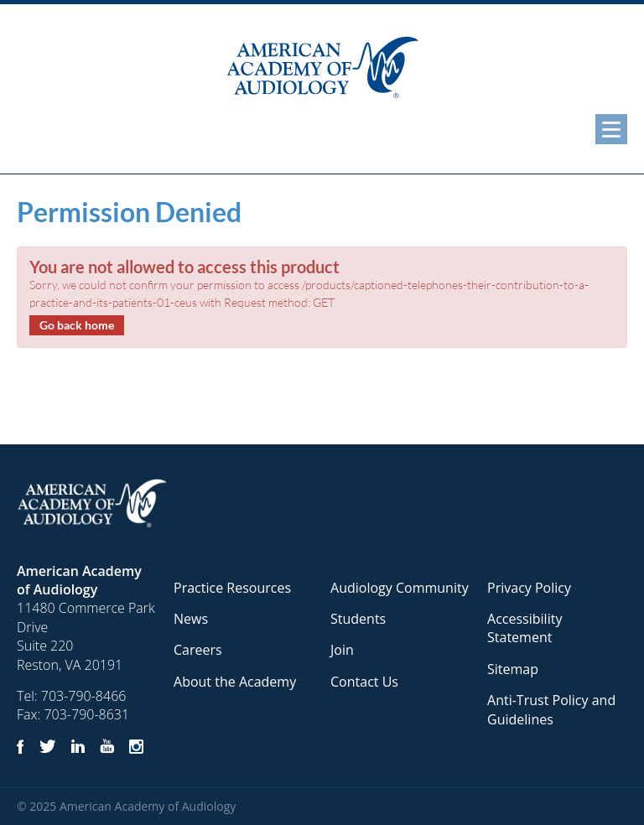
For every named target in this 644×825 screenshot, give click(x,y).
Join (342, 650)
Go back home (77, 325)
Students (358, 619)
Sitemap (513, 669)
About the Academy (235, 682)
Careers (198, 650)
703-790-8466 (84, 696)
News (191, 619)
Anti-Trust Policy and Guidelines (551, 709)
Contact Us (364, 682)
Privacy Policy (529, 588)
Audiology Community (400, 588)
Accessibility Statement (525, 628)
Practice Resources (232, 588)
